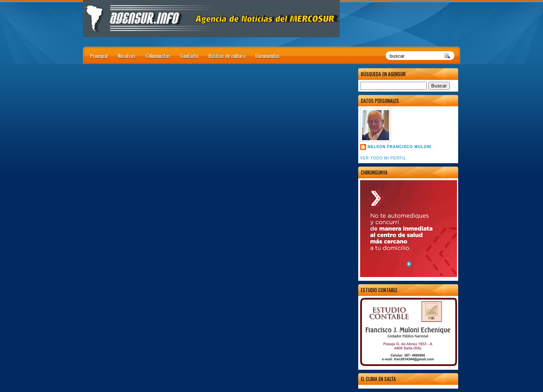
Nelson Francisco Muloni (400, 147)
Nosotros (127, 56)
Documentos (268, 56)
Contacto (189, 56)
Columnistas (158, 56)
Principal (99, 56)
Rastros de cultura (227, 56)
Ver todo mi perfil (383, 158)
